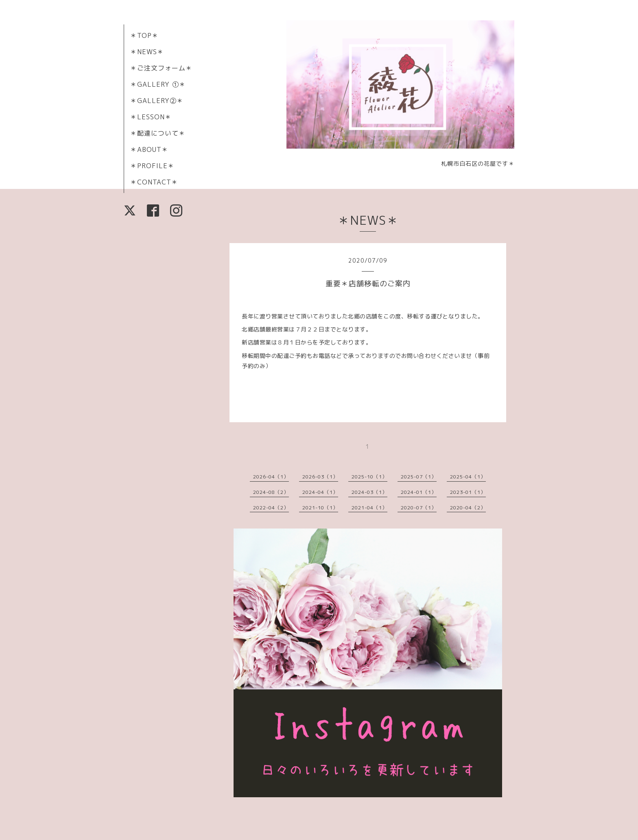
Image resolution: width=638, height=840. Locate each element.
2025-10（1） (369, 477)
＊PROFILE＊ (152, 166)
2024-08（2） (271, 492)
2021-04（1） (369, 508)
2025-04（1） (468, 477)
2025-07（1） (419, 477)
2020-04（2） (468, 508)
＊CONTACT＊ (154, 182)
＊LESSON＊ (151, 117)
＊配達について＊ (158, 133)
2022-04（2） (271, 508)
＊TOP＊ (144, 35)
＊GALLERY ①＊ (158, 84)
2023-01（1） (468, 492)
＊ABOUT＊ (149, 149)
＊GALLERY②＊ (157, 101)
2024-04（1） (320, 492)
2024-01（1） (419, 492)
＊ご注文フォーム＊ (161, 68)
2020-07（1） (419, 508)
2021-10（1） (320, 508)
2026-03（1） (320, 477)
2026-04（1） (271, 477)
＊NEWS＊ (147, 52)
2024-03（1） (369, 492)
